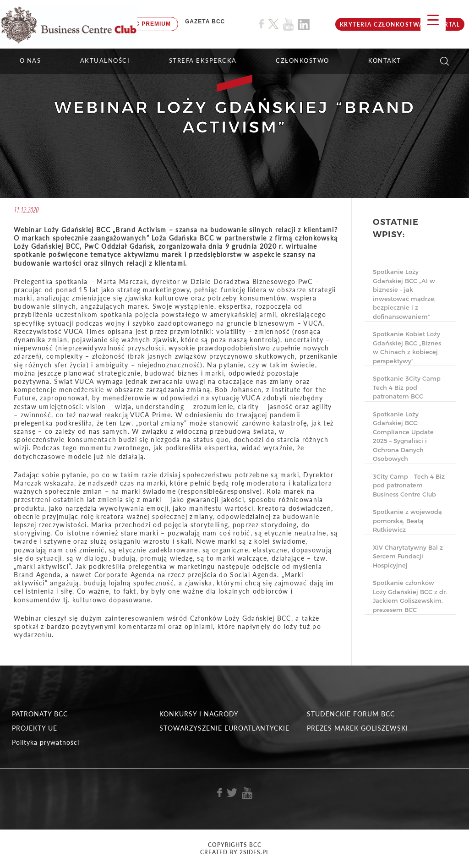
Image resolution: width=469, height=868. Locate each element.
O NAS (30, 60)
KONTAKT (385, 60)
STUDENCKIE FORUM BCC (351, 714)
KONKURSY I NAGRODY (199, 714)
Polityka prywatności (46, 742)
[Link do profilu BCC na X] (273, 24)
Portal (447, 25)
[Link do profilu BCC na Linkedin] (304, 25)
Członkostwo (303, 60)
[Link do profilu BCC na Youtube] (288, 25)
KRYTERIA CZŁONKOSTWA (382, 25)
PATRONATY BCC (40, 714)
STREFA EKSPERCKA (203, 60)
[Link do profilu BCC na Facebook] (261, 24)
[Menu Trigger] (433, 19)
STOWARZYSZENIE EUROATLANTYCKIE (224, 728)
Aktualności (105, 60)
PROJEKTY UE (35, 728)
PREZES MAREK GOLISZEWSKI (357, 728)
